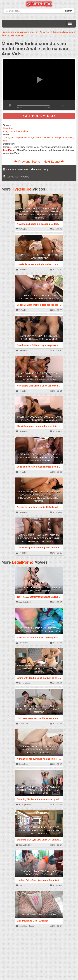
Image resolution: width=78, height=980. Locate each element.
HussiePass (22, 764)
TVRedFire (22, 189)
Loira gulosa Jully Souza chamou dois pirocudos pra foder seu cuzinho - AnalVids (39, 457)
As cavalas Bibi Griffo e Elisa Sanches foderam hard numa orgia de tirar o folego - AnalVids (39, 376)
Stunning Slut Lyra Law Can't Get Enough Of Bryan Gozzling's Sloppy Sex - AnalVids (39, 830)
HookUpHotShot (24, 805)
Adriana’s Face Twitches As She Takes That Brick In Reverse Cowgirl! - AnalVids (39, 750)
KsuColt (21, 885)
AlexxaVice (22, 643)
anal (12, 138)
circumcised (48, 138)
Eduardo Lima (21, 131)
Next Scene (54, 162)
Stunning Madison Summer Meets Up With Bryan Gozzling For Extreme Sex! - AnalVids (39, 790)
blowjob (37, 138)
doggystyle (68, 138)
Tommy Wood (23, 683)
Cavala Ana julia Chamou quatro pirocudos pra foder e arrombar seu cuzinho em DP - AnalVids (39, 538)
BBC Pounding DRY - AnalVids (39, 915)
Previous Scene (28, 162)
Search (69, 11)
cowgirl (58, 138)
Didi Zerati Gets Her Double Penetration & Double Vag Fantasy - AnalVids (39, 709)
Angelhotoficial (23, 602)
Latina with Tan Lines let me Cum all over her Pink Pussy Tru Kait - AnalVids (39, 669)
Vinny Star (8, 131)
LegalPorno (23, 562)
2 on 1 (6, 138)
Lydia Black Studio (25, 926)
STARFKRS (22, 724)
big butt (19, 138)
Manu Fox (8, 128)
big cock (28, 138)
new (5, 141)
